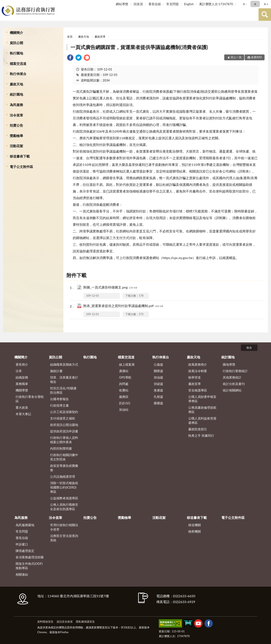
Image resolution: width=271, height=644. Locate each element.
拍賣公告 (16, 125)
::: (4, 4)
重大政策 (22, 407)
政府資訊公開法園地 (64, 425)
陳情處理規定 (25, 551)
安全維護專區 (198, 390)
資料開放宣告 (45, 622)
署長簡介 (22, 364)
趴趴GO (125, 403)
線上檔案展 (127, 364)
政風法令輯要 (198, 371)
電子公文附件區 (21, 167)
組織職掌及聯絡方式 (64, 364)
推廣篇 (158, 390)
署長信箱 (155, 4)
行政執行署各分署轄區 (30, 399)
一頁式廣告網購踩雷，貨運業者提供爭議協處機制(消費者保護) (139, 47)
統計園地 (16, 94)
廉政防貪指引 (198, 429)
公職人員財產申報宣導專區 (202, 399)
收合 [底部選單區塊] (249, 348)
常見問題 (172, 4)
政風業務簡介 (198, 364)
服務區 (124, 397)
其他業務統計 (232, 377)
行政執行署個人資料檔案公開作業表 (64, 440)
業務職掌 (22, 384)
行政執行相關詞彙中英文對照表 (64, 457)
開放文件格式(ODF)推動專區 (29, 566)
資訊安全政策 (65, 622)
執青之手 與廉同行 (201, 436)
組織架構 (22, 377)
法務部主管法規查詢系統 (64, 538)
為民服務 (16, 105)
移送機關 (195, 525)
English (189, 4)
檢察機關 (195, 531)
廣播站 (124, 371)
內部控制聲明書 (61, 448)
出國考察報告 (59, 399)
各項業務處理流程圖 (30, 557)
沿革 (19, 371)
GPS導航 (125, 377)
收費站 (124, 390)
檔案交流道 (18, 64)
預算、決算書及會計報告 (64, 379)
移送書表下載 (20, 156)
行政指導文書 (59, 405)
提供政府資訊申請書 (64, 431)
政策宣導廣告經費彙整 (64, 468)
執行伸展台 (18, 74)
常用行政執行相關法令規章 (64, 527)
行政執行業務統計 (235, 371)
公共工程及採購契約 (64, 412)
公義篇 (158, 364)
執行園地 (16, 53)
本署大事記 (23, 414)
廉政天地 (16, 84)
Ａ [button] (255, 4)
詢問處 (124, 384)
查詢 (265, 15)
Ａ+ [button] (266, 4)
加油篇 (158, 377)
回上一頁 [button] (236, 57)
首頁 (70, 37)
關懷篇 (158, 371)
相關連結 (22, 574)
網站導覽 (122, 4)
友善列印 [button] (256, 57)
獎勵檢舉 (16, 136)
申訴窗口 (22, 544)
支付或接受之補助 (63, 418)
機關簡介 (16, 33)
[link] (70, 58)
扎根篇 (158, 397)
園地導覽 (229, 364)
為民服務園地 (25, 525)
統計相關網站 (232, 390)
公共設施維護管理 (63, 476)
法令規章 (16, 115)
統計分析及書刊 (234, 384)
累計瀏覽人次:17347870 (216, 4)
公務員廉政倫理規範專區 (202, 410)
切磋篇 (158, 384)
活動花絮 (16, 146)
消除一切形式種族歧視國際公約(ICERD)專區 (64, 487)
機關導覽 (22, 390)
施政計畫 (56, 371)
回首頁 (138, 4)
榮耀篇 (158, 403)
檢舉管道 (195, 377)
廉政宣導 (100, 37)
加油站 (124, 410)
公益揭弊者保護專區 (64, 498)
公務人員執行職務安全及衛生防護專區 (64, 507)
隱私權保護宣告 (85, 622)
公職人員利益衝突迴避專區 (202, 420)
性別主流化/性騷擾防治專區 (63, 390)
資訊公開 (16, 43)
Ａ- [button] (245, 4)
